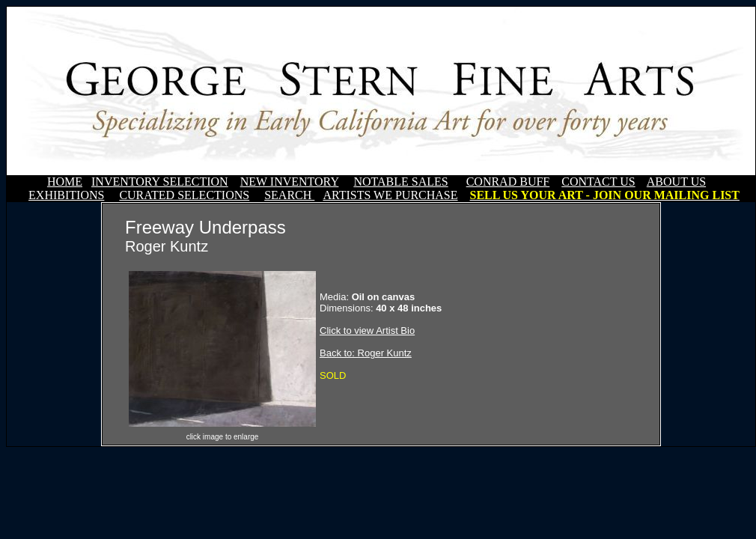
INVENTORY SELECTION (160, 182)
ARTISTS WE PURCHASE (390, 195)
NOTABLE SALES (400, 182)
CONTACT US (598, 182)
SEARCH (289, 195)
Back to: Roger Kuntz (366, 353)
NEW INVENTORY (290, 182)
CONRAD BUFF (508, 182)
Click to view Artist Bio (367, 331)
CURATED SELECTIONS (184, 195)
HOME (65, 182)
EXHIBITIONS (66, 195)
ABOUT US (676, 182)
